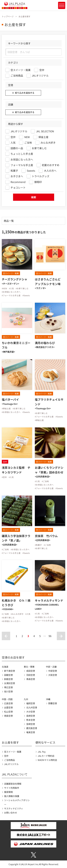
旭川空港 (8, 691)
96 (50, 636)
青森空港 (31, 679)
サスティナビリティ (14, 809)
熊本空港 (31, 720)
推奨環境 (8, 792)
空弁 (6, 756)
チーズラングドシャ (15, 279)
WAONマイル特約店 (47, 760)
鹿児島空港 (32, 728)
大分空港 (31, 712)
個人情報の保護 (12, 796)
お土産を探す (10, 742)
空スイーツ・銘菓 (13, 752)
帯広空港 (8, 687)
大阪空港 (53, 675)
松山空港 (8, 712)
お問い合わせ (11, 813)
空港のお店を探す (13, 657)
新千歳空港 (9, 671)
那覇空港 (53, 703)
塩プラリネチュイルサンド (49, 402)
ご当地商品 (9, 760)
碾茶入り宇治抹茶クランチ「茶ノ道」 (16, 538)
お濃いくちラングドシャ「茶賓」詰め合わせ (49, 470)
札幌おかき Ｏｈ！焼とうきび (16, 603)
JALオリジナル (11, 764)
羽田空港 (31, 675)
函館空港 (8, 675)
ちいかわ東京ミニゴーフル (16, 345)
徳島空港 (8, 716)
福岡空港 (31, 703)
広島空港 (8, 703)
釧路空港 (8, 679)
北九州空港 (32, 707)
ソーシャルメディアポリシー (17, 802)
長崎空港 (31, 716)
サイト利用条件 (12, 788)
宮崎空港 (31, 724)
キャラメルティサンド (49, 600)
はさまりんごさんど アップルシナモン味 (49, 281)
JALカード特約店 (46, 756)
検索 (34, 197)
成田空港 (31, 671)
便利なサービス (45, 742)
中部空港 (53, 671)
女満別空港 (9, 683)
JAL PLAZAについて (15, 774)
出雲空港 (8, 707)
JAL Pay (42, 752)
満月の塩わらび (45, 343)
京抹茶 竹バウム (46, 536)
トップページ (8, 16)
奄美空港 (31, 732)
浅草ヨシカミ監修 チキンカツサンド (16, 470)
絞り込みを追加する (25, 93)
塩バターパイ (10, 399)
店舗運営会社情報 (13, 784)
